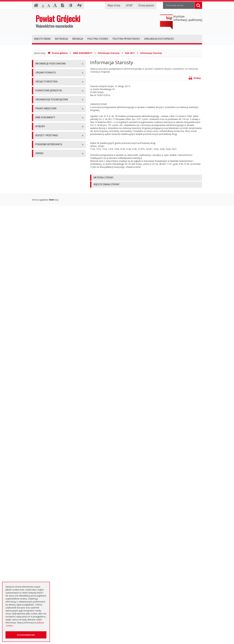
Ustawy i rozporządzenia (47, 343)
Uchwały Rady (42, 270)
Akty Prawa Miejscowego (48, 284)
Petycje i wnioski (43, 397)
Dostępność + (42, 602)
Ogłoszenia (41, 482)
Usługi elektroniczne (45, 572)
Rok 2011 (130, 53)
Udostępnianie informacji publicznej (53, 78)
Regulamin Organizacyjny (48, 264)
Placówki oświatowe (45, 165)
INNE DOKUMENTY (83, 53)
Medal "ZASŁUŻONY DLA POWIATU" (53, 297)
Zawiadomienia (43, 370)
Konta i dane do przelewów (49, 595)
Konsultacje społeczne (46, 228)
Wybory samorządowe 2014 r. (50, 426)
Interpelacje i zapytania (46, 403)
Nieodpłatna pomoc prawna (49, 565)
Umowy (39, 469)
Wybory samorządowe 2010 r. (50, 419)
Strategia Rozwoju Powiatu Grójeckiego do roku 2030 (56, 319)
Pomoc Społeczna (44, 192)
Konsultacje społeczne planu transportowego (57, 390)
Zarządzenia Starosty (46, 291)
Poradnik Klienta (43, 552)
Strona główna (58, 53)
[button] (146, 178)
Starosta (39, 113)
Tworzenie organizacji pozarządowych (54, 248)
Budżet (39, 489)
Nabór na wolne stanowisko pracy (52, 149)
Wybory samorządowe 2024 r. (50, 439)
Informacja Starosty (151, 53)
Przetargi (40, 462)
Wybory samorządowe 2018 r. (50, 433)
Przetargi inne (42, 516)
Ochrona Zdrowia (44, 185)
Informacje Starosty (109, 53)
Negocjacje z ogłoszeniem (48, 502)
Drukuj (195, 78)
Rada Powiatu (42, 100)
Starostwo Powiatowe (46, 136)
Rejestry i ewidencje (45, 363)
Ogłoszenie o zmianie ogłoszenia (51, 495)
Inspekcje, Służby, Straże (47, 205)
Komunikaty (41, 383)
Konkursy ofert (43, 235)
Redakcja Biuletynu (45, 624)
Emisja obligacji (43, 536)
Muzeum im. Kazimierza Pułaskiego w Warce (57, 178)
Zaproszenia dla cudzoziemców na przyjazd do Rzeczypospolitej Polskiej (56, 580)
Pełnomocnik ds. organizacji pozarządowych (57, 241)
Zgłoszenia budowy (45, 377)
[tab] (146, 178)
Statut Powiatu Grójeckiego (49, 304)
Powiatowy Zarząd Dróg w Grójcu (52, 172)
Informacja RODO (44, 84)
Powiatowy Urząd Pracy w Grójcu (51, 199)
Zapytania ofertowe (45, 509)
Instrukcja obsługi (44, 71)
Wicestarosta (42, 120)
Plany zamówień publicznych (49, 529)
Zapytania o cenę (44, 522)
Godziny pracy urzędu (46, 588)
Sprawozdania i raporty (46, 336)
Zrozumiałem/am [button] (26, 635)
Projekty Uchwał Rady (46, 311)
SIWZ (38, 475)
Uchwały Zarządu (44, 277)
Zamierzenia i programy (47, 350)
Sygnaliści (40, 608)
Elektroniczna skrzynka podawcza (51, 558)
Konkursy (40, 143)
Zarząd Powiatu (43, 107)
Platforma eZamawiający (48, 455)
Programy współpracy (46, 221)
